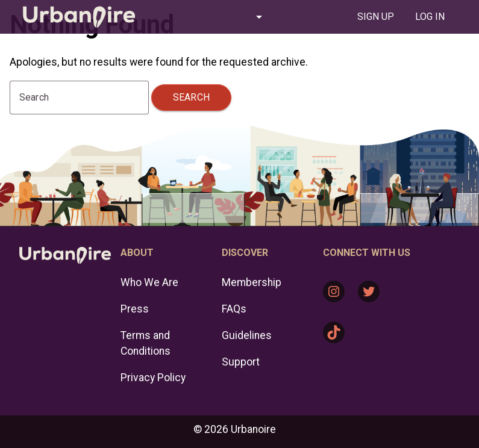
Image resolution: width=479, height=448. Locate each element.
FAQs (234, 309)
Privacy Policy (153, 378)
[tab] (375, 17)
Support (241, 362)
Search (191, 97)
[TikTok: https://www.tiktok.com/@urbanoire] (334, 332)
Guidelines (247, 335)
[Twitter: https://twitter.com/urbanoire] (369, 291)
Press (135, 309)
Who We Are (149, 282)
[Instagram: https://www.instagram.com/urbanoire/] (334, 291)
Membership (252, 282)
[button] (213, 17)
